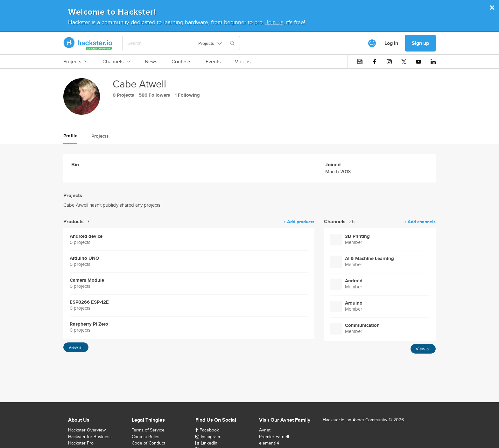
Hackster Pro (81, 443)
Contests (181, 62)
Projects (76, 62)
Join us (274, 22)
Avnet (265, 430)
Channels (116, 62)
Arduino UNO (84, 258)
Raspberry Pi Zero (89, 324)
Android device (86, 236)
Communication (362, 325)
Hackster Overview (87, 430)
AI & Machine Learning (369, 259)
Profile (70, 136)
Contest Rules (146, 437)
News (151, 62)
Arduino (354, 303)
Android (354, 281)
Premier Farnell (274, 437)
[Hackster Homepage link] (88, 43)
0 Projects (123, 95)
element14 (269, 443)
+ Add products (299, 222)
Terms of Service (148, 430)
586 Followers (154, 95)
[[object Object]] (372, 43)
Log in (391, 43)
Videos (243, 62)
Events (213, 62)
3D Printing (357, 236)
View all (76, 347)
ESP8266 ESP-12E (89, 302)
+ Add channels (420, 222)
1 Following (187, 95)
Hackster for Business (90, 437)
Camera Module (87, 280)
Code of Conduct (148, 443)
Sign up (420, 43)
